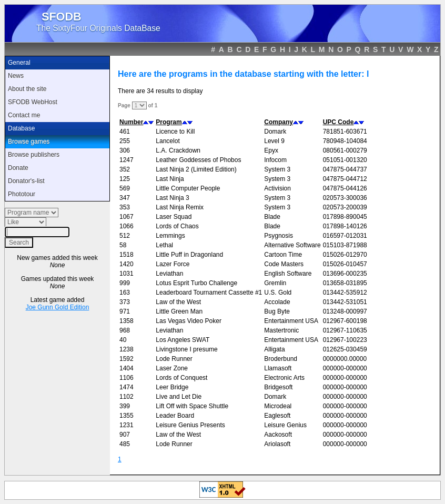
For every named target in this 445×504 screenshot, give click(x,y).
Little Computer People (188, 188)
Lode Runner (174, 359)
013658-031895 (345, 283)
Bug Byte (277, 311)
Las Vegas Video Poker (189, 321)
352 (125, 169)
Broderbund (281, 359)
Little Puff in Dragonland (189, 255)
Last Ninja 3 (172, 198)
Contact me (24, 115)
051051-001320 (345, 160)
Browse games (29, 142)
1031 (127, 274)
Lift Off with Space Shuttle (192, 406)
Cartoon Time (283, 255)
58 (123, 245)
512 (125, 236)
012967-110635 (345, 330)
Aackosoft (278, 435)
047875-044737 (345, 169)
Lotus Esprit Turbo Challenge (196, 283)
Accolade (277, 302)
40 (123, 340)
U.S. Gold (278, 293)
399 (125, 406)
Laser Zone (172, 368)
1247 (127, 160)
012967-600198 (345, 321)
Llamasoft (278, 368)
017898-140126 (345, 226)
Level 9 (274, 141)
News (16, 76)
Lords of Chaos (177, 226)
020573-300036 (345, 198)
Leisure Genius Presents (190, 425)
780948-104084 (345, 141)
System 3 (277, 169)
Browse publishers (34, 155)
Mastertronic (281, 330)
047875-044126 (345, 188)
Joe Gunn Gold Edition (58, 307)
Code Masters (284, 264)
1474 (127, 387)
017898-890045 (345, 217)
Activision (277, 188)
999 (125, 283)
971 (125, 311)
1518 (127, 255)
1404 (127, 368)
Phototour (22, 194)
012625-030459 (345, 349)
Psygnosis (279, 236)
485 (125, 444)
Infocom (275, 160)
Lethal (164, 245)
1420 (127, 264)
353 (125, 207)
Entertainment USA (291, 321)
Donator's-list (26, 181)
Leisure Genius (285, 425)
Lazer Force (173, 264)
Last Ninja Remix (180, 207)
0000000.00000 (345, 359)
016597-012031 (345, 236)
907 (125, 435)
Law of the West (178, 302)
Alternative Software (292, 245)
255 (125, 141)
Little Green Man (179, 311)
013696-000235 (345, 274)
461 (125, 132)
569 (125, 188)
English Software (288, 274)
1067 (127, 217)
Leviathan (169, 274)
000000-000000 (345, 368)
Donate (18, 168)
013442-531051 (345, 302)
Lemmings (170, 236)
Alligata (274, 349)
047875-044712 (345, 179)
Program (169, 122)
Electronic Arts (284, 378)
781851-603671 (345, 132)
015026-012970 (345, 255)
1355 (127, 416)
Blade (272, 217)
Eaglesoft (277, 416)
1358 (127, 321)
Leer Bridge (172, 387)
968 (125, 330)
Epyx (271, 150)
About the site (27, 89)
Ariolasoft (277, 444)
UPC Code (338, 122)
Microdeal (278, 406)
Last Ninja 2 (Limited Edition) (196, 169)
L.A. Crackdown (178, 150)
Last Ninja (170, 179)
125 (125, 179)
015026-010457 (345, 264)
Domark (275, 132)
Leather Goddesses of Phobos (198, 160)
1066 (127, 226)
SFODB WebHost (33, 102)
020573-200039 (345, 207)
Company (279, 122)
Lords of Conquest (181, 378)
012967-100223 (345, 340)
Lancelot (168, 141)
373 (125, 302)
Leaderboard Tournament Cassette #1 (209, 293)
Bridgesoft (278, 387)
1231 (127, 425)
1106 (127, 378)
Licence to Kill (175, 132)
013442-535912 (345, 293)
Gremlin (275, 283)
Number (131, 122)
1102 (127, 397)
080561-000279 (345, 150)
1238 (127, 349)
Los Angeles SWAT (183, 340)
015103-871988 (345, 245)
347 (125, 198)
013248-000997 (345, 311)
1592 (127, 359)
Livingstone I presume (186, 349)
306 (125, 150)
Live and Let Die (179, 397)
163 (125, 293)
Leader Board (175, 416)
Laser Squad (174, 217)
